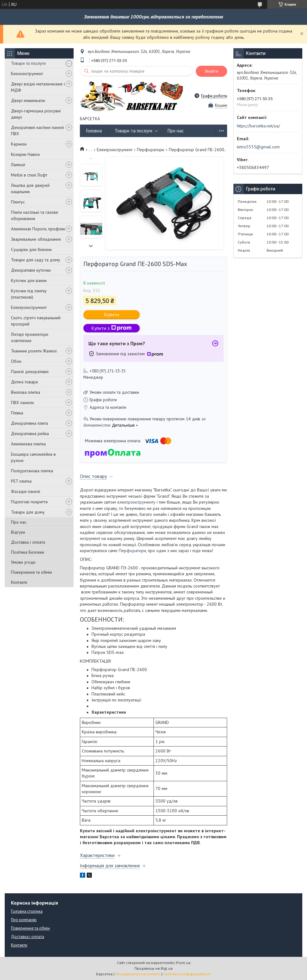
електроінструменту (136, 502)
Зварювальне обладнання (36, 239)
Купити (112, 314)
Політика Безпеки (28, 552)
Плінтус (18, 202)
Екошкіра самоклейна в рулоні (33, 457)
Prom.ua (183, 963)
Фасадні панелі (26, 491)
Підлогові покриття (29, 502)
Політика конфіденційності (187, 974)
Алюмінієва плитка (28, 444)
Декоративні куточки (31, 270)
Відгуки (18, 532)
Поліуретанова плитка (32, 471)
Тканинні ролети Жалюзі (34, 351)
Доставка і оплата (28, 542)
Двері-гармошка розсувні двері (36, 114)
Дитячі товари (24, 382)
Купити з (112, 328)
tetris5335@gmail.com (258, 147)
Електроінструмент (29, 307)
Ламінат (18, 165)
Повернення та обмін (31, 572)
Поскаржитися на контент (138, 974)
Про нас (19, 522)
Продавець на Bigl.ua (153, 968)
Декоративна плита (29, 423)
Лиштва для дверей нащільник (30, 188)
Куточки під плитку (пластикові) (29, 294)
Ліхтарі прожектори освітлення (30, 337)
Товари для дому (28, 512)
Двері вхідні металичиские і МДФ (38, 87)
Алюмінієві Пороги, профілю (38, 229)
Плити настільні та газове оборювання (35, 215)
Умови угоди (23, 562)
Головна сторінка (27, 911)
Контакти (19, 582)
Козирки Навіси (25, 154)
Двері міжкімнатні (28, 100)
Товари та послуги (28, 63)
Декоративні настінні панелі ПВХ (37, 131)
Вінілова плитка (26, 392)
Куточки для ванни (29, 280)
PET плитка (21, 481)
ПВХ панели (22, 403)
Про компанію (24, 920)
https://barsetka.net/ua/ (258, 126)
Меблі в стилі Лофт (29, 175)
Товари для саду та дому (36, 260)
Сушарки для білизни (31, 249)
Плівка (17, 413)
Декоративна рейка (30, 434)
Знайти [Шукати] (211, 71)
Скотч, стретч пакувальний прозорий (36, 321)
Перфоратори (151, 150)
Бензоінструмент (27, 74)
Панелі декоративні (30, 372)
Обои (16, 361)
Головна (94, 131)
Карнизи (19, 144)
